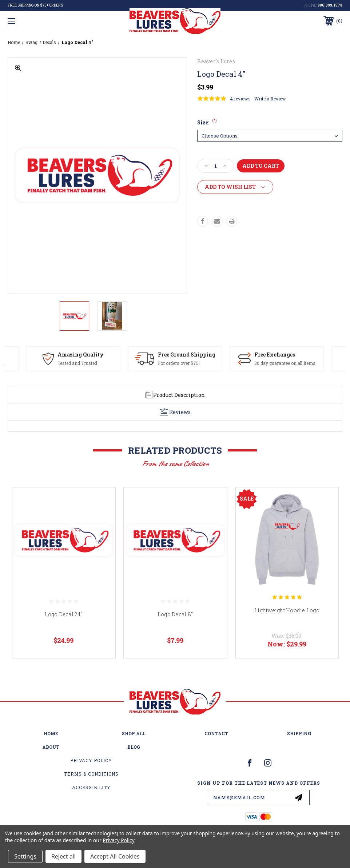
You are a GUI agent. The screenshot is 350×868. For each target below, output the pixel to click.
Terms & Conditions (91, 774)
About (51, 747)
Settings (25, 856)
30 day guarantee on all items (285, 363)
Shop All (134, 733)
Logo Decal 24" (63, 614)
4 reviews (240, 99)
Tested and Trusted (77, 363)
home (51, 733)
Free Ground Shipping (187, 355)
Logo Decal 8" (175, 614)
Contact (216, 733)
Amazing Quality (81, 355)
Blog (134, 747)
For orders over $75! (179, 363)
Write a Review (270, 99)
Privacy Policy (91, 760)
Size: (207, 122)
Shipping (299, 733)
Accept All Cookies (115, 856)
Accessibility (91, 787)
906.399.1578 (330, 5)
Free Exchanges (275, 355)
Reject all (63, 856)
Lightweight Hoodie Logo (287, 610)
